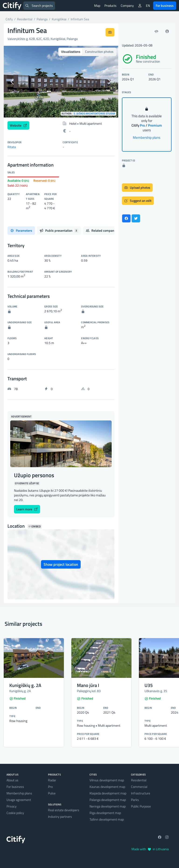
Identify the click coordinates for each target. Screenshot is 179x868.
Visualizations (71, 52)
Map (97, 5)
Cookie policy (15, 813)
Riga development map (105, 813)
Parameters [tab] (21, 230)
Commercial (139, 787)
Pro (50, 787)
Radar (52, 780)
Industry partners (60, 816)
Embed (35, 526)
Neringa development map (108, 806)
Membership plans (147, 137)
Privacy (12, 806)
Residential (139, 780)
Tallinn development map (107, 819)
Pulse (52, 793)
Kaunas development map (107, 787)
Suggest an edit (138, 201)
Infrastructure (141, 793)
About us (12, 780)
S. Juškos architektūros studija (94, 114)
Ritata (12, 147)
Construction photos (99, 52)
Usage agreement (19, 800)
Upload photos (137, 187)
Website (18, 125)
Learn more (27, 509)
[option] (61, 82)
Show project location (61, 564)
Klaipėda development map (108, 793)
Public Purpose (141, 806)
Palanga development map (108, 800)
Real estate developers (64, 810)
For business (165, 5)
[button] (12, 82)
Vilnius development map (107, 780)
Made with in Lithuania (150, 849)
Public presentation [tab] (59, 230)
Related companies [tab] (105, 230)
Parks (135, 800)
